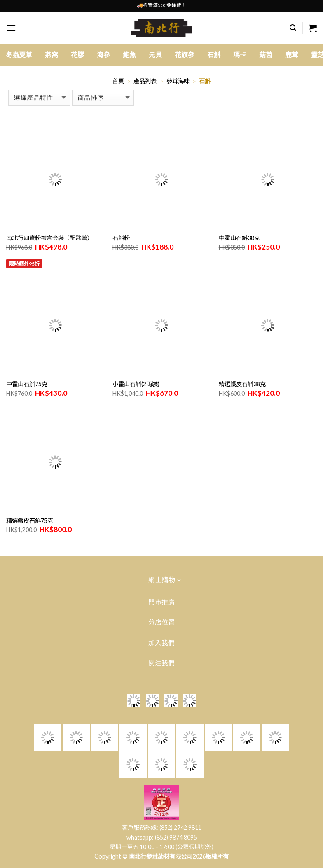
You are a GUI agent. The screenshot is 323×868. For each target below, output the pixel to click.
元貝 (155, 55)
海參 (103, 55)
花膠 (77, 55)
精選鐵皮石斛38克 (242, 384)
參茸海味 (178, 81)
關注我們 (161, 663)
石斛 (214, 55)
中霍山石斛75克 (27, 384)
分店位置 (161, 622)
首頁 (118, 81)
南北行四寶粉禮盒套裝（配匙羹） (49, 238)
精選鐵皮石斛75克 (30, 521)
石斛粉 (121, 238)
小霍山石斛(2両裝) (136, 384)
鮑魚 (129, 55)
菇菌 (266, 55)
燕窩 (51, 55)
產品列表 (145, 81)
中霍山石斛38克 (239, 238)
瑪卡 (240, 55)
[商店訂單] (103, 98)
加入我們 (161, 643)
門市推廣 (161, 602)
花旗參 (185, 55)
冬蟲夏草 (19, 55)
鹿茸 (292, 55)
